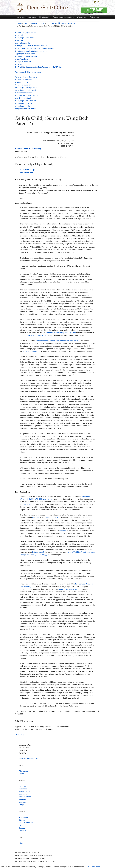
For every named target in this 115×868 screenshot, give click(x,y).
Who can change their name (26, 77)
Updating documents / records (27, 95)
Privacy (21, 825)
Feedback (22, 831)
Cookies (22, 828)
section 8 (36, 518)
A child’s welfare (21, 59)
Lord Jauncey (48, 499)
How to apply (44, 17)
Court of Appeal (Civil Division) (28, 149)
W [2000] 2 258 (37, 335)
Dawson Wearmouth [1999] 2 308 (61, 333)
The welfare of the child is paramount (64, 341)
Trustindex (23, 789)
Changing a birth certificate (26, 101)
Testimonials (94, 17)
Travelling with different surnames (28, 72)
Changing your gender (24, 103)
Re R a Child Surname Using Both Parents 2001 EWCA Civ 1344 (40, 67)
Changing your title (23, 106)
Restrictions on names (24, 80)
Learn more (95, 867)
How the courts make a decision (28, 56)
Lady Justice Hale (26, 172)
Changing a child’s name (25, 38)
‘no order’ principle (30, 351)
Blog (21, 843)
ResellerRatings (25, 797)
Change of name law (23, 62)
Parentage (19, 40)
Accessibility (23, 817)
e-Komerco (23, 799)
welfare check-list (42, 341)
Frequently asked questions (63, 17)
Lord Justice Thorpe (27, 170)
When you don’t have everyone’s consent (31, 46)
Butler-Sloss (38, 552)
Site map (22, 820)
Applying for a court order (25, 54)
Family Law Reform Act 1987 (70, 589)
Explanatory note (22, 82)
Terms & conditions (26, 823)
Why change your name (24, 93)
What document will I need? (26, 90)
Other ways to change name (26, 87)
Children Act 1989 (51, 518)
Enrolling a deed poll (23, 98)
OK (88, 867)
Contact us (23, 774)
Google (21, 805)
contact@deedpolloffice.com (30, 758)
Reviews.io (23, 802)
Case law (19, 64)
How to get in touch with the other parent (31, 51)
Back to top (20, 734)
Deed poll (19, 35)
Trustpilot (22, 786)
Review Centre (24, 791)
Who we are (82, 17)
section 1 (63, 531)
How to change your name (26, 17)
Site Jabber (23, 794)
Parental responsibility (24, 43)
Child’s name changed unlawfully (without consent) (35, 48)
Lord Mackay (28, 504)
